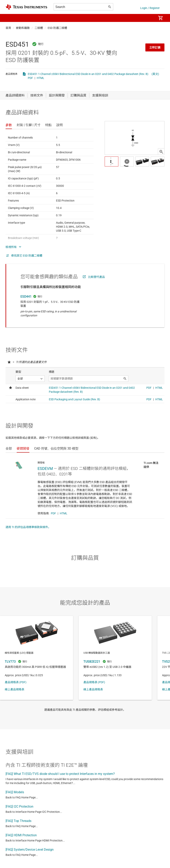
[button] (10, 18)
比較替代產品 (97, 277)
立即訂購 (155, 47)
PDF (30, 78)
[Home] (26, 7)
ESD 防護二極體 (57, 28)
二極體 (39, 28)
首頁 (8, 28)
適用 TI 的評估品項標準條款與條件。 (28, 527)
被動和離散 (23, 28)
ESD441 (26, 297)
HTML (41, 78)
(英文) (155, 74)
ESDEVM (45, 468)
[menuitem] (149, 18)
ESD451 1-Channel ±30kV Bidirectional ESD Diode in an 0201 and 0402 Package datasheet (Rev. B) (88, 74)
